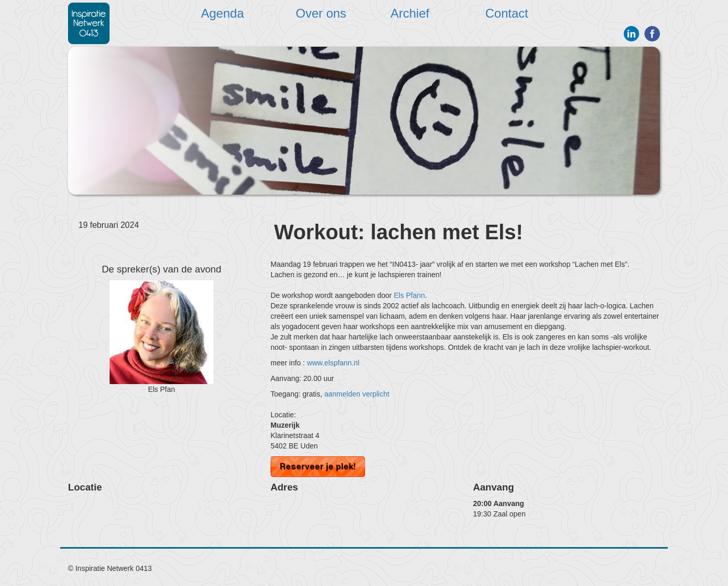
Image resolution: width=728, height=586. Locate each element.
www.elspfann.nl (333, 363)
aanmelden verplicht (357, 394)
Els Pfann (409, 295)
